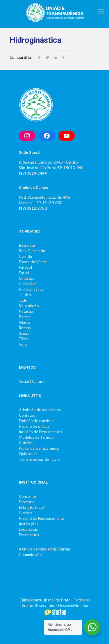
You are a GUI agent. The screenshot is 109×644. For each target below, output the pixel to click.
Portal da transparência (39, 448)
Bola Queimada (32, 251)
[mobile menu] (101, 12)
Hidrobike (27, 284)
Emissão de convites (36, 421)
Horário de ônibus (34, 426)
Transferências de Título (39, 459)
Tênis (23, 339)
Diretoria (27, 502)
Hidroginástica (31, 289)
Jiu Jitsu (26, 295)
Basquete (27, 245)
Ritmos (25, 328)
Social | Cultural (32, 381)
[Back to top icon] (55, 587)
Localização (29, 529)
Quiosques (28, 454)
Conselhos (28, 496)
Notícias (26, 443)
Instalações (28, 524)
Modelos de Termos (36, 437)
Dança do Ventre (33, 262)
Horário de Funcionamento (42, 518)
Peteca (25, 317)
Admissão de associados (40, 410)
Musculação (29, 306)
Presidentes (29, 535)
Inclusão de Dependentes (40, 432)
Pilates (25, 322)
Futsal (24, 273)
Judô (23, 300)
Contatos (27, 415)
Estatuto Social (32, 507)
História (26, 513)
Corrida (25, 256)
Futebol (25, 267)
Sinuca (24, 333)
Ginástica (27, 278)
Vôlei (23, 344)
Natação (26, 311)
